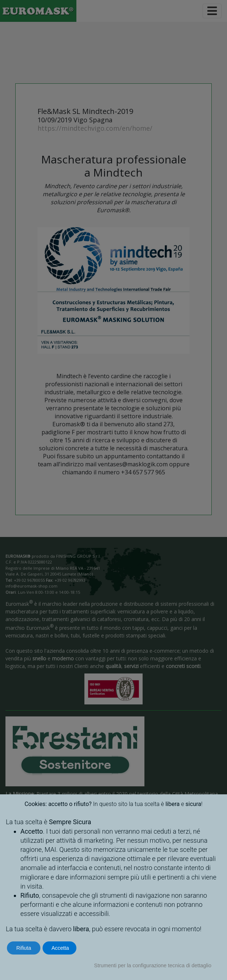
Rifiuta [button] (24, 948)
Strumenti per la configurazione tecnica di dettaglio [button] (153, 965)
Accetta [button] (60, 948)
